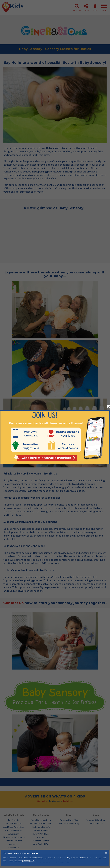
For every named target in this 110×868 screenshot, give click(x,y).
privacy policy (28, 861)
